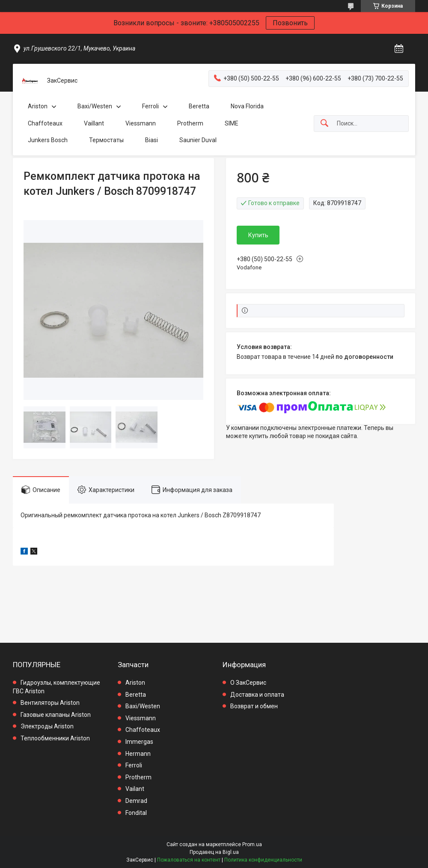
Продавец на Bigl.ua (214, 852)
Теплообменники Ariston (55, 738)
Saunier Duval (198, 140)
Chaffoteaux (45, 123)
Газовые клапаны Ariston (56, 715)
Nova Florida (247, 106)
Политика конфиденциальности (263, 860)
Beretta (199, 106)
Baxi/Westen (95, 106)
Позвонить (290, 23)
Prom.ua (252, 844)
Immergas (139, 742)
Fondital (136, 813)
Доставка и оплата (257, 695)
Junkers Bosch (48, 140)
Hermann (138, 754)
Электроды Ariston (47, 726)
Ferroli (150, 106)
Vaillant (94, 123)
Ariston (38, 106)
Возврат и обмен (254, 706)
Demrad (136, 801)
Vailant (135, 789)
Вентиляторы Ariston (50, 703)
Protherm (190, 123)
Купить (258, 235)
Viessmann (141, 123)
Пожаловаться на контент (189, 860)
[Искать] (324, 124)
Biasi (152, 140)
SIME (232, 123)
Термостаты (106, 140)
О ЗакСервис (248, 683)
